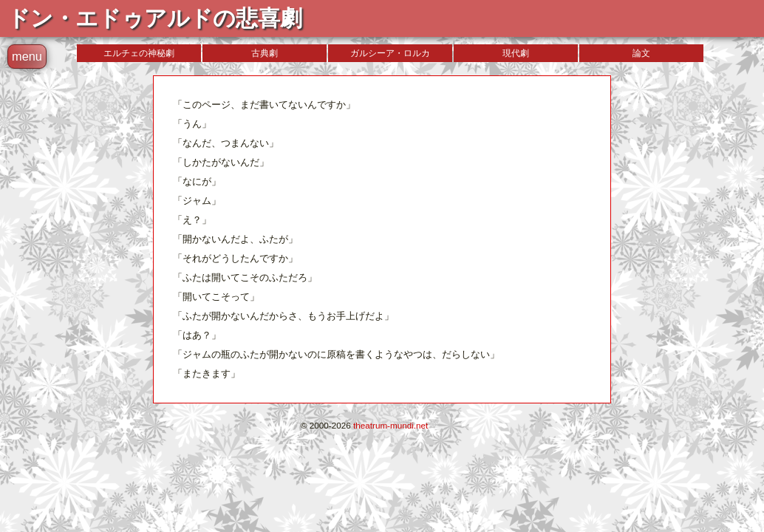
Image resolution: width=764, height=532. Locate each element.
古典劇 (265, 53)
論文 (641, 53)
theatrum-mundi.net (390, 425)
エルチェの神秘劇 (139, 53)
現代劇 (516, 53)
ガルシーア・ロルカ (390, 53)
